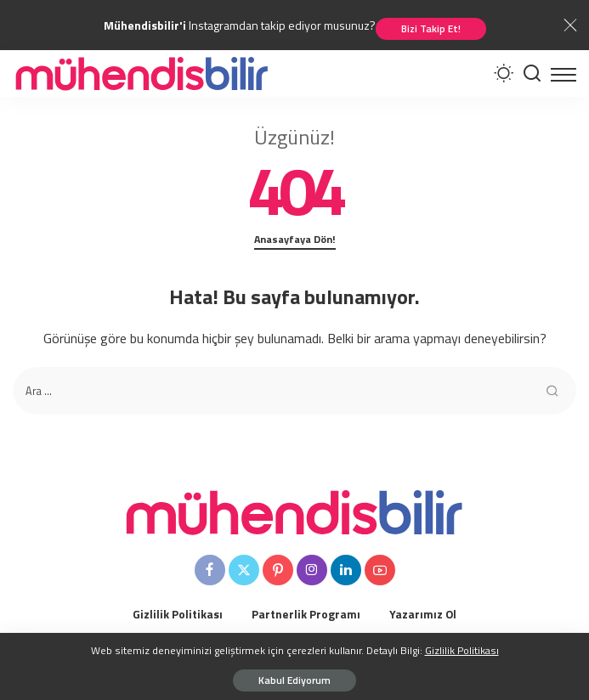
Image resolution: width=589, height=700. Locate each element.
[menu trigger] (564, 73)
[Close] (570, 25)
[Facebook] (210, 570)
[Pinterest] (278, 570)
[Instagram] (312, 570)
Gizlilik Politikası (462, 650)
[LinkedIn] (346, 570)
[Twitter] (244, 570)
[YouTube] (380, 570)
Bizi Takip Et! (431, 28)
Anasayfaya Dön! (295, 240)
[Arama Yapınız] (532, 73)
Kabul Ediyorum (294, 680)
